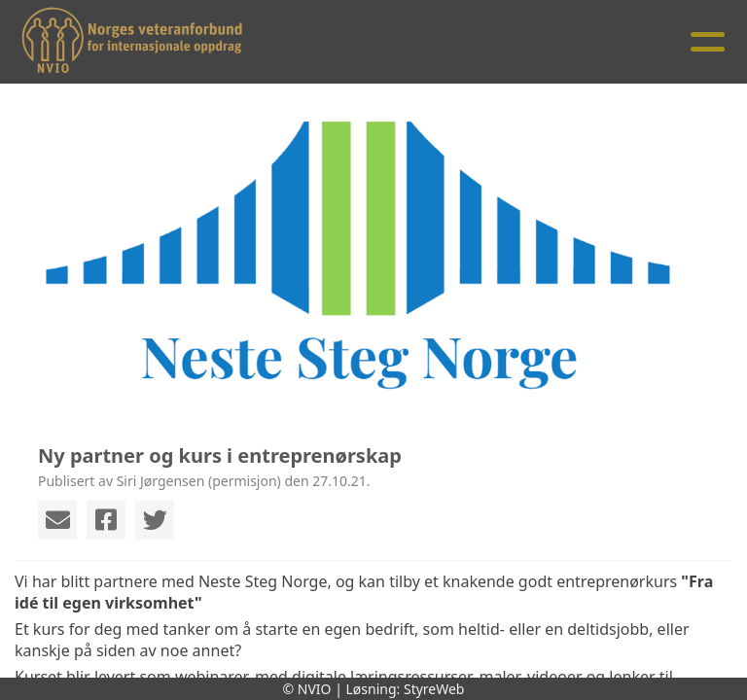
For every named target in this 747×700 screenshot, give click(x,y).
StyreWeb (434, 689)
